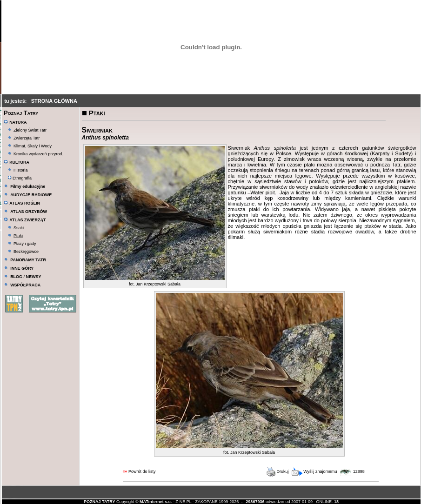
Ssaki (19, 228)
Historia (21, 170)
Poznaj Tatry (21, 113)
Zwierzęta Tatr (27, 138)
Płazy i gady (25, 244)
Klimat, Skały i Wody (33, 146)
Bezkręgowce (26, 252)
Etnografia (20, 178)
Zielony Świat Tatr (30, 130)
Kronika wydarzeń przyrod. (38, 154)
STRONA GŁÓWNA (54, 101)
